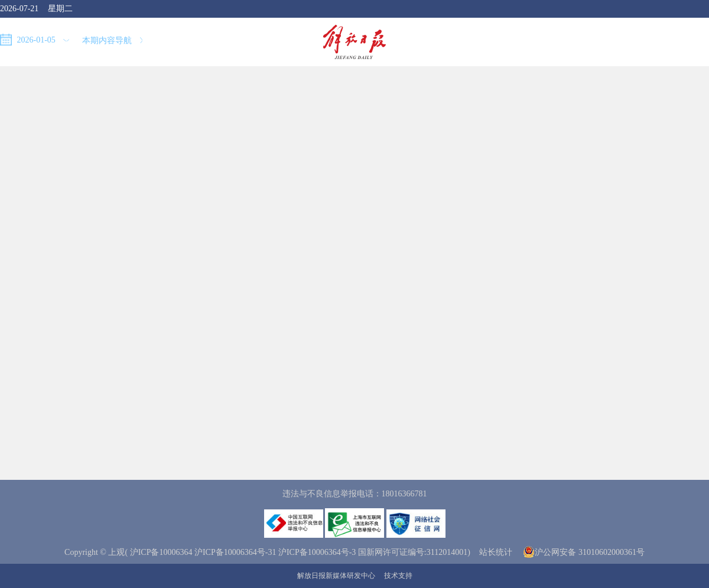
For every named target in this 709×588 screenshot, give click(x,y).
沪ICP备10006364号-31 (235, 552)
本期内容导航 (112, 40)
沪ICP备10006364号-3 (317, 552)
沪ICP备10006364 (161, 552)
